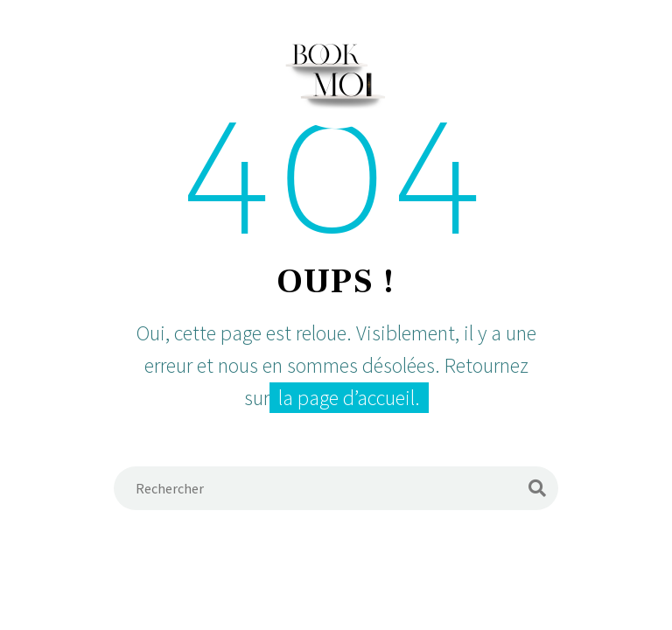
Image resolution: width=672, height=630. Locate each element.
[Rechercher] (336, 488)
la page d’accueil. (349, 398)
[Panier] (48, 71)
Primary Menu (624, 73)
